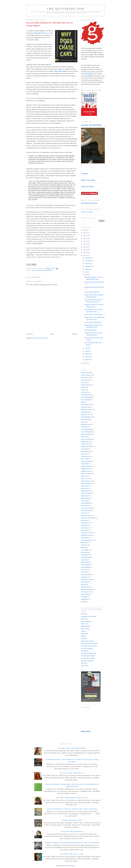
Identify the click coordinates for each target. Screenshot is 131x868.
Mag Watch (84, 560)
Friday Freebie (85, 373)
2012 (85, 253)
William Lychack (86, 575)
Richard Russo (85, 523)
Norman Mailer (85, 503)
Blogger (71, 866)
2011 (85, 255)
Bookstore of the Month (88, 518)
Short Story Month (86, 434)
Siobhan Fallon (85, 491)
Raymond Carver (86, 414)
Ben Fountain (85, 496)
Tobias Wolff (85, 555)
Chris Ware (84, 545)
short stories (84, 380)
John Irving (84, 501)
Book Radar (84, 530)
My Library (84, 427)
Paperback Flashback (87, 589)
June (86, 275)
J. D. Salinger (85, 550)
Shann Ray (84, 476)
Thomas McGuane (86, 481)
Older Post (75, 334)
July (86, 272)
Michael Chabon (86, 511)
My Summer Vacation (91, 330)
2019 (85, 233)
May (86, 348)
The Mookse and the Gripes (89, 653)
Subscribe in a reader (87, 212)
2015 (85, 244)
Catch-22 (84, 437)
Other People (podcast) (88, 641)
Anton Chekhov (86, 565)
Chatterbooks (85, 599)
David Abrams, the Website (89, 203)
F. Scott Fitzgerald (86, 432)
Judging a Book (86, 469)
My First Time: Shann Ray (92, 292)
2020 (85, 230)
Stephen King (85, 412)
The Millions (85, 651)
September (88, 266)
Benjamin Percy (86, 424)
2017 (85, 238)
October (87, 263)
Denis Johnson (85, 486)
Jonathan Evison (86, 471)
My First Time (85, 377)
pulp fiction (84, 542)
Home (52, 334)
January (87, 360)
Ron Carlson (85, 506)
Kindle (83, 422)
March (87, 354)
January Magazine (86, 621)
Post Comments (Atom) (41, 338)
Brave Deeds (85, 459)
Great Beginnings (86, 429)
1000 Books (84, 577)
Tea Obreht (84, 552)
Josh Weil (84, 513)
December (88, 258)
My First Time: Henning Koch (93, 322)
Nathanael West (85, 587)
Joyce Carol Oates (86, 439)
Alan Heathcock (86, 451)
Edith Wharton (85, 498)
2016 (85, 241)
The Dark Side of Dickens (72, 831)
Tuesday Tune (85, 444)
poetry (83, 390)
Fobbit (83, 387)
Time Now (84, 663)
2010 (85, 363)
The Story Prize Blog (87, 661)
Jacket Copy (85, 619)
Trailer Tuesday (86, 385)
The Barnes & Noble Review (89, 646)
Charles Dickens (86, 395)
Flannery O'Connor (86, 410)
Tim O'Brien (85, 449)
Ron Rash (84, 520)
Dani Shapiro (85, 582)
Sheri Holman (85, 562)
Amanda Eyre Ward (87, 580)
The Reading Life (86, 405)
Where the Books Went (72, 820)
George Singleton (38, 270)
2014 (85, 247)
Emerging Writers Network (89, 616)
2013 (85, 250)
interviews (84, 454)
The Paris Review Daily (88, 658)
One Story (84, 639)
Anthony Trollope (86, 493)
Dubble (83, 547)
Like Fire (84, 631)
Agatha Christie (86, 442)
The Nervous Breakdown (88, 656)
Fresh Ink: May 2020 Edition (91, 125)
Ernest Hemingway (86, 417)
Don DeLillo (85, 488)
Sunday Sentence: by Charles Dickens (72, 809)
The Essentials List (86, 592)
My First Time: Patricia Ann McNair (72, 798)
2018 (85, 236)
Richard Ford (85, 419)
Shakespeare (85, 525)
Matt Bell (84, 584)
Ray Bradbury (85, 538)
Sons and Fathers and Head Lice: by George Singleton (50, 24)
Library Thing (85, 629)
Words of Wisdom (86, 474)
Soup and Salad (85, 400)
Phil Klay (84, 602)
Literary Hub (85, 634)
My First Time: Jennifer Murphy (72, 748)
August (87, 269)
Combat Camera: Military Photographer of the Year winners (72, 843)
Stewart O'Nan (85, 478)
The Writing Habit (86, 397)
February (88, 357)
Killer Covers (85, 624)
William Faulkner (86, 483)
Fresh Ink (84, 392)
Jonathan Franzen (86, 466)
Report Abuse (86, 731)
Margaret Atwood (86, 535)
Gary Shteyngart (86, 567)
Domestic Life (85, 407)
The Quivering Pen (66, 9)
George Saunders (86, 557)
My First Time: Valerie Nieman (93, 314)
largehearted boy (86, 626)
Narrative (84, 636)
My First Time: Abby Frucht (72, 773)
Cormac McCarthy (86, 508)
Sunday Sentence (86, 375)
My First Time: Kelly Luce (72, 854)
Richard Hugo (85, 594)
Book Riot (84, 614)
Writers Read (85, 666)
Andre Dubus (85, 528)
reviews (49, 270)
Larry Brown (85, 570)
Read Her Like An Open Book (90, 643)
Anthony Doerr (85, 456)
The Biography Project (87, 540)
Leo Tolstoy (84, 572)
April (87, 351)
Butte (83, 402)
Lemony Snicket (86, 515)
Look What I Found (87, 533)
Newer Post (30, 334)
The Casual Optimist (87, 648)
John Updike (85, 464)
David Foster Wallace (87, 446)
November (88, 261)
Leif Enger (84, 597)
